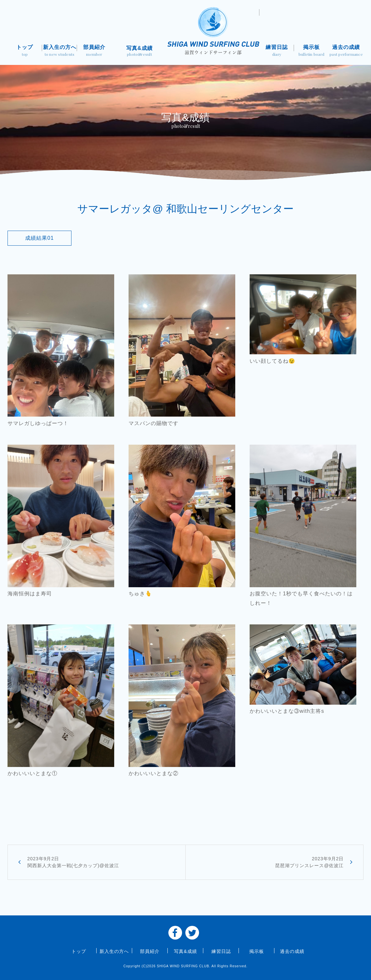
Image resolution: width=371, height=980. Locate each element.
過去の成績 (346, 51)
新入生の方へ (60, 51)
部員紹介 (94, 51)
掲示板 (311, 51)
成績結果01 (39, 238)
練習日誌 (277, 51)
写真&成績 (139, 52)
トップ (25, 51)
